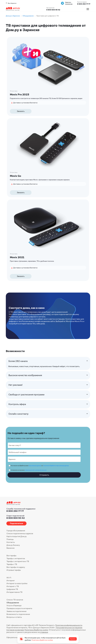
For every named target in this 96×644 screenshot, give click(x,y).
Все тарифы (11, 556)
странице (44, 632)
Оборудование (13, 603)
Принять (73, 639)
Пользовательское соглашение (69, 628)
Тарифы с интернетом (16, 558)
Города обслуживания (16, 531)
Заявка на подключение (16, 611)
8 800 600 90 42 (53, 10)
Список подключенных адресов (20, 533)
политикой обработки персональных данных (56, 466)
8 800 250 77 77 (15, 511)
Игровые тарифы (14, 570)
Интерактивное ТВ (14, 592)
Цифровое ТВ (12, 589)
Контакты (11, 542)
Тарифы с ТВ (12, 564)
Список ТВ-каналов (15, 600)
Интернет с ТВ (13, 586)
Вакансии (11, 548)
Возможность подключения (18, 614)
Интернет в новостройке (17, 583)
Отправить (44, 475)
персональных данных (35, 466)
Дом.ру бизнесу (13, 545)
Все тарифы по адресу (16, 567)
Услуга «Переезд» (14, 605)
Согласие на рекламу (15, 630)
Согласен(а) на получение (29, 470)
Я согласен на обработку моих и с (40, 466)
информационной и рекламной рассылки (36, 470)
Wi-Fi (9, 578)
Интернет (11, 581)
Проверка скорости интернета (19, 608)
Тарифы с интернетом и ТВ (18, 561)
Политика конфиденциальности (69, 625)
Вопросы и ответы (14, 617)
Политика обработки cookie (36, 630)
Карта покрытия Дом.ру (17, 536)
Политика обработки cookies (42, 640)
